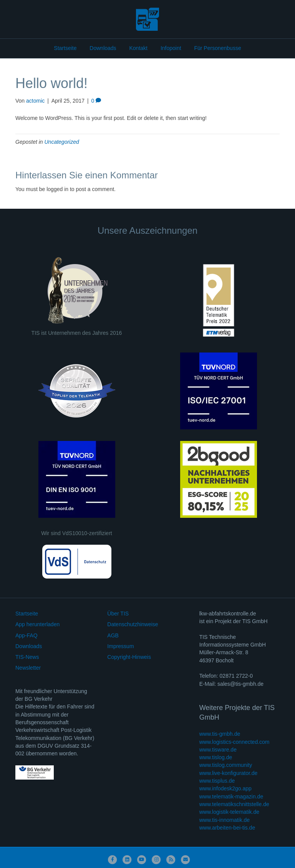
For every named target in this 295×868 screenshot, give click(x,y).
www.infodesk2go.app (225, 788)
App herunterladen (37, 624)
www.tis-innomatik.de (225, 820)
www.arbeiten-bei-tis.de (227, 828)
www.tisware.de (218, 750)
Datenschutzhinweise (133, 624)
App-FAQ (27, 635)
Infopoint (171, 48)
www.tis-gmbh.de (220, 734)
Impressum (120, 646)
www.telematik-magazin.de (231, 796)
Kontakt (138, 48)
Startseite (65, 48)
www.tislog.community (226, 765)
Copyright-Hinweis (129, 657)
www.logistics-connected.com (235, 742)
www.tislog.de (216, 757)
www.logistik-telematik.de (229, 812)
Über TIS (118, 614)
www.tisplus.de (217, 781)
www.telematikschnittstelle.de (234, 804)
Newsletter (28, 668)
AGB (113, 635)
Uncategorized (62, 142)
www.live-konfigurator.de (229, 773)
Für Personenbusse (217, 48)
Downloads (103, 48)
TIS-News (27, 657)
